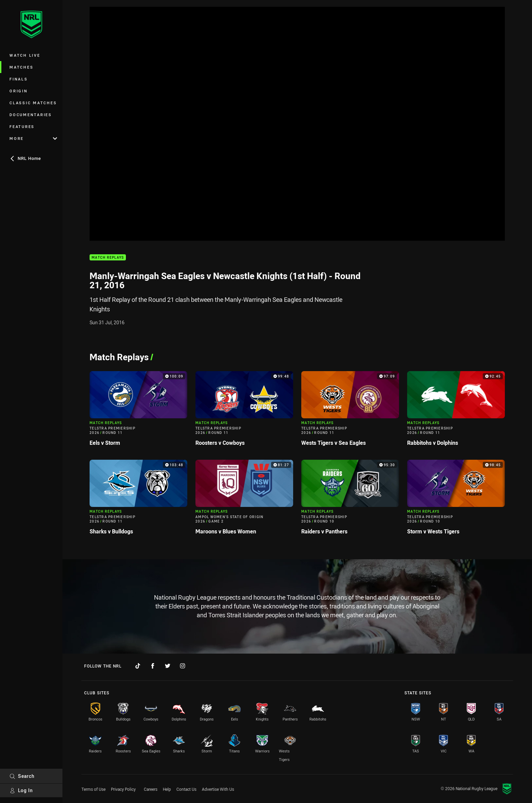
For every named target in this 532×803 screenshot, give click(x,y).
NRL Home (25, 158)
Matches (21, 67)
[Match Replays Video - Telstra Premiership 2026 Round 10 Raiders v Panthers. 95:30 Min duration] (350, 500)
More (33, 138)
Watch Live (25, 55)
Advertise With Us (218, 789)
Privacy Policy (123, 789)
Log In (21, 790)
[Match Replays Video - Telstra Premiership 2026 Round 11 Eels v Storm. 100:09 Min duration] (138, 411)
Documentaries (31, 115)
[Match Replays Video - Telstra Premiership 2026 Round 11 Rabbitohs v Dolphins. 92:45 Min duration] (456, 411)
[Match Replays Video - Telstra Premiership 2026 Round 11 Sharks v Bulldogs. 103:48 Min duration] (138, 500)
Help (167, 789)
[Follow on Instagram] (183, 666)
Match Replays (108, 258)
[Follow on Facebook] (153, 666)
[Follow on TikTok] (138, 666)
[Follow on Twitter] (168, 666)
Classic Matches (33, 103)
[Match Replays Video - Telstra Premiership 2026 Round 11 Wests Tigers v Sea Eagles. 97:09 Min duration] (350, 411)
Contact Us (186, 789)
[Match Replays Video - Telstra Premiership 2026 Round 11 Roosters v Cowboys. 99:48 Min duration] (244, 411)
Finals (19, 79)
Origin (19, 91)
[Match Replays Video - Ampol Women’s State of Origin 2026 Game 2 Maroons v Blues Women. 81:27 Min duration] (244, 500)
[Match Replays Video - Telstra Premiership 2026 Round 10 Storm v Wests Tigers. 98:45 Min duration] (456, 500)
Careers (151, 789)
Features (22, 126)
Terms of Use (93, 789)
